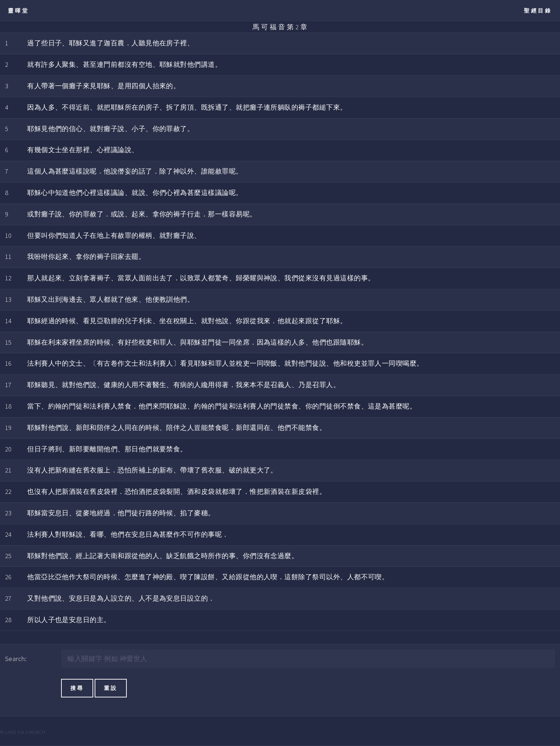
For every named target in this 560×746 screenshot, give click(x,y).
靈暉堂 (18, 11)
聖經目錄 (538, 11)
